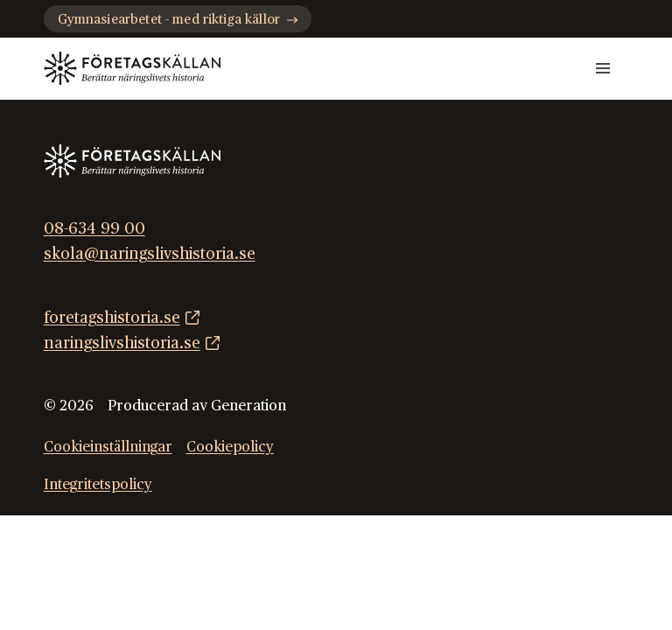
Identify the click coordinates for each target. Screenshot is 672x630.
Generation (248, 406)
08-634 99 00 (94, 229)
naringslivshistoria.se (122, 343)
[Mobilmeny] (603, 69)
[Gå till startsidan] (132, 68)
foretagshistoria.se (112, 318)
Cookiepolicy (230, 447)
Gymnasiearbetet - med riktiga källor (178, 20)
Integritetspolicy (98, 485)
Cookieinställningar (108, 447)
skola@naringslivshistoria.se (150, 254)
